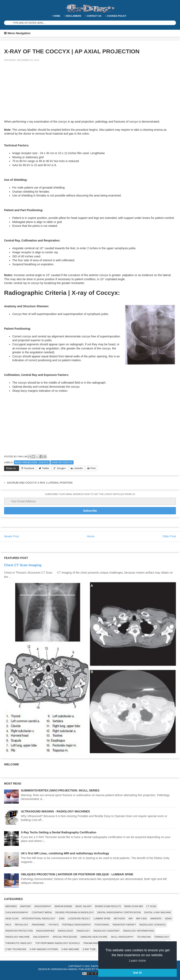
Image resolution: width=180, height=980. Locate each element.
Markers (156, 919)
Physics (54, 925)
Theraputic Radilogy (19, 943)
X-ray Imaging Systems (44, 949)
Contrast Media (42, 912)
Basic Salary (83, 906)
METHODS (119, 919)
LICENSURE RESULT (79, 919)
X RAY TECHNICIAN (16, 949)
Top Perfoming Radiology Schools (58, 943)
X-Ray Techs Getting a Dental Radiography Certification (59, 832)
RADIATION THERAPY (124, 925)
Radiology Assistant (107, 931)
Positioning (102, 925)
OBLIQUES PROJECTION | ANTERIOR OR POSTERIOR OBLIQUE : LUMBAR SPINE (77, 874)
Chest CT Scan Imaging (23, 565)
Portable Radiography (77, 925)
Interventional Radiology (39, 919)
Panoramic (39, 925)
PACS (8, 925)
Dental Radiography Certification (119, 912)
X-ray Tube (89, 949)
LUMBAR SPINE (102, 919)
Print (93, 468)
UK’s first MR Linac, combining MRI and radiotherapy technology (65, 853)
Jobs (62, 919)
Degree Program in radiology (74, 912)
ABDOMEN (11, 906)
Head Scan (12, 919)
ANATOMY (26, 906)
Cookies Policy (117, 16)
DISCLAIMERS (74, 16)
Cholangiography (17, 912)
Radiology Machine (17, 937)
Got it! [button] (138, 973)
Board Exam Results (108, 906)
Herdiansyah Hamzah (64, 969)
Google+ (61, 468)
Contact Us (94, 16)
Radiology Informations (139, 931)
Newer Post (11, 536)
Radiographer (45, 931)
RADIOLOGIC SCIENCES (152, 925)
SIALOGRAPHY (41, 937)
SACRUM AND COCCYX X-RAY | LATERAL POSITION (40, 483)
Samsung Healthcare (94, 937)
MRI (131, 919)
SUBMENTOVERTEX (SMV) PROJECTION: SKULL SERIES (60, 790)
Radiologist (65, 931)
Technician (144, 937)
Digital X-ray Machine (158, 912)
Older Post (169, 536)
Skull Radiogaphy (122, 937)
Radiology (83, 931)
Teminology (162, 937)
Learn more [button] (138, 961)
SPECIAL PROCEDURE (65, 937)
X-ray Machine (70, 949)
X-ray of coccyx (62, 462)
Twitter (46, 468)
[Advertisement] (35, 93)
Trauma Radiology (95, 943)
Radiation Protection (19, 931)
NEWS (168, 919)
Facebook (29, 468)
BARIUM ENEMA (63, 906)
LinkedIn (78, 468)
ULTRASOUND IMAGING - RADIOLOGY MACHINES (55, 811)
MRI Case (141, 919)
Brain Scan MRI (134, 906)
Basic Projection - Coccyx (32, 462)
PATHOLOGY (22, 925)
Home (57, 16)
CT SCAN (151, 906)
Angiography (43, 906)
